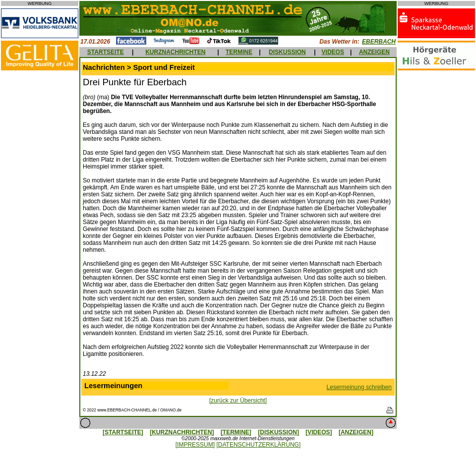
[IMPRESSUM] (195, 445)
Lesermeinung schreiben (359, 387)
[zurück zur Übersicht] (238, 401)
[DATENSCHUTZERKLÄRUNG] (258, 445)
